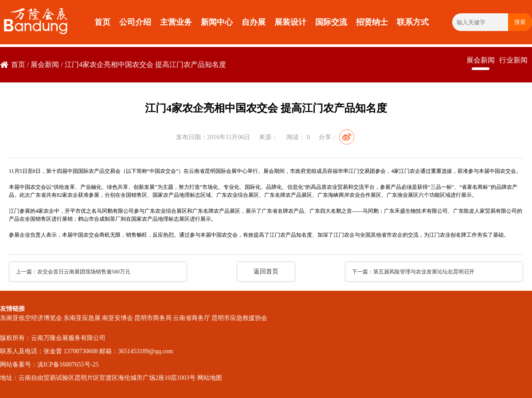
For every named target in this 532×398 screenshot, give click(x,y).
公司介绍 (135, 22)
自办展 (254, 22)
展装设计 (290, 22)
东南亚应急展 (82, 318)
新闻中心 (217, 22)
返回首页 (266, 271)
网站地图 (210, 378)
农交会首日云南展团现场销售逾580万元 (84, 272)
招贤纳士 (372, 22)
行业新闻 (513, 60)
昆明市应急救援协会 (239, 318)
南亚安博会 (117, 318)
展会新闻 (45, 64)
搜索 (520, 22)
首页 (102, 22)
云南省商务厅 (192, 318)
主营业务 (176, 22)
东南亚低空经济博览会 (31, 318)
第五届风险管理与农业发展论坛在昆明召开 (424, 272)
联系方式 (413, 22)
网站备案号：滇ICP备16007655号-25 (49, 365)
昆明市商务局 (153, 318)
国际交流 (331, 22)
